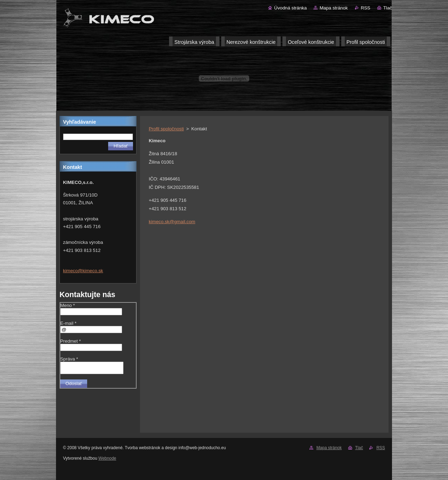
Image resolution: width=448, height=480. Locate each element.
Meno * (68, 305)
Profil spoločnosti (166, 129)
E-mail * (68, 323)
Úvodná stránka (290, 8)
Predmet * (71, 341)
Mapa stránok (334, 8)
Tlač (388, 8)
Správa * (69, 359)
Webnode (107, 458)
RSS (366, 8)
